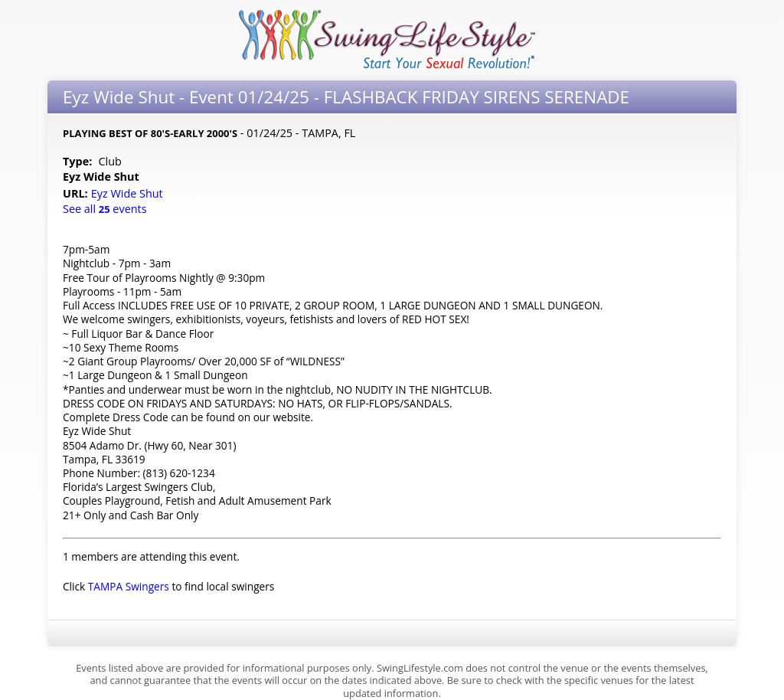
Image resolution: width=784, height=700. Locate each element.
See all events (105, 209)
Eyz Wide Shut (129, 193)
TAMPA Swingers (129, 586)
